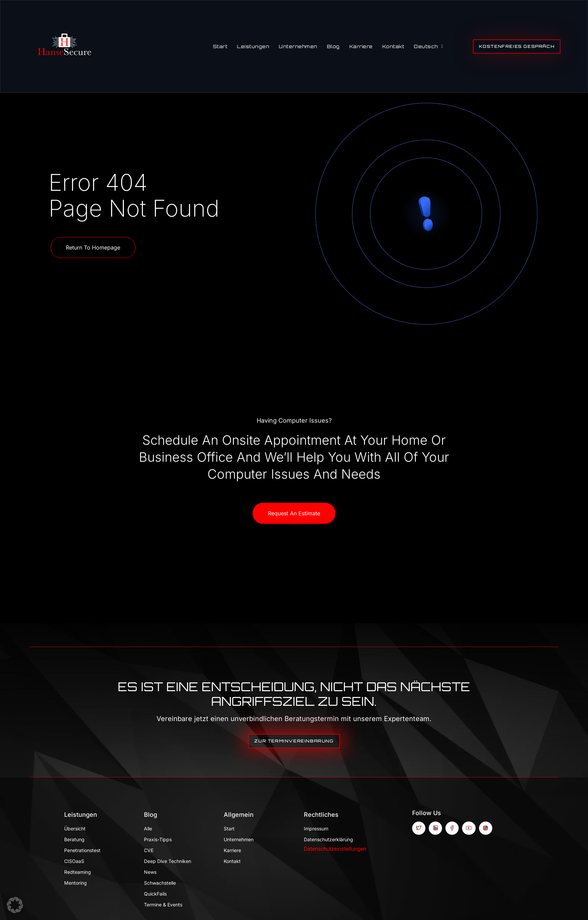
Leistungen (253, 46)
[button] (15, 905)
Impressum (316, 829)
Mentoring (76, 883)
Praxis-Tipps (158, 839)
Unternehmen (298, 46)
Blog (333, 46)
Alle (148, 829)
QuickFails (155, 894)
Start (220, 46)
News (150, 872)
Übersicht (75, 829)
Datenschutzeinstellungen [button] (335, 849)
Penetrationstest (82, 850)
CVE (149, 850)
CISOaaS (74, 861)
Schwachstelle (160, 883)
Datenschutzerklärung (328, 839)
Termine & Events (163, 905)
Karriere (361, 46)
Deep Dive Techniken (168, 861)
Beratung (74, 839)
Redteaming (78, 872)
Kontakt (393, 46)
